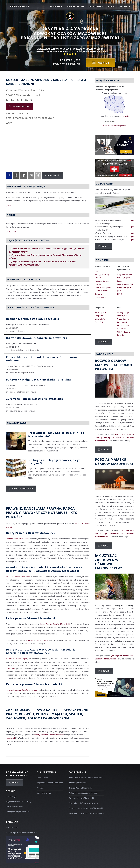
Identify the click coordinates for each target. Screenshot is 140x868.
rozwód (26, 714)
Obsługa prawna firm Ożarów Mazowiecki (86, 808)
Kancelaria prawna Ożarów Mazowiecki (34, 684)
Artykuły (125, 7)
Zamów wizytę (21, 106)
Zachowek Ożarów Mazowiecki (81, 798)
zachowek (16, 718)
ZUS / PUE (99, 322)
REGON (120, 294)
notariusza (10, 668)
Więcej (105, 246)
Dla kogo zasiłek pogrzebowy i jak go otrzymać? (54, 462)
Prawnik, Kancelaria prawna (34, 508)
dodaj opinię (12, 232)
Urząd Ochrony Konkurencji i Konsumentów (123, 322)
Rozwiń (106, 671)
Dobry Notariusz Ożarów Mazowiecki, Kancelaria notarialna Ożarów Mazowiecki (41, 651)
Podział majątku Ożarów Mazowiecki (83, 793)
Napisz (104, 63)
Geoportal (99, 316)
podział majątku (52, 714)
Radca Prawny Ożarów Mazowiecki (55, 624)
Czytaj (105, 450)
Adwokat (31, 513)
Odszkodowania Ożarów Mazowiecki (83, 803)
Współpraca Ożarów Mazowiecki (50, 783)
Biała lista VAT (101, 319)
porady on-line (76, 7)
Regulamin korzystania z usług (19, 802)
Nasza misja (11, 796)
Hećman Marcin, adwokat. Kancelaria (33, 319)
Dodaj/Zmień (52, 175)
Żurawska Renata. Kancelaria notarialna (35, 399)
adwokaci (79, 524)
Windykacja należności (78, 783)
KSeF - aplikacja (101, 312)
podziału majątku (57, 735)
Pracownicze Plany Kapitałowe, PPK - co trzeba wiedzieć (56, 434)
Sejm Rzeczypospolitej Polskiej (102, 274)
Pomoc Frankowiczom (48, 718)
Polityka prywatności (14, 807)
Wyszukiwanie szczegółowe (114, 126)
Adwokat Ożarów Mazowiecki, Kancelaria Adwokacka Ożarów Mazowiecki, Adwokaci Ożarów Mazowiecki (44, 569)
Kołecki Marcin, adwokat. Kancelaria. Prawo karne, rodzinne (42, 359)
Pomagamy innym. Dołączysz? (18, 812)
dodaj (111, 7)
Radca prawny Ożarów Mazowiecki (31, 618)
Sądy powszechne (124, 274)
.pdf (132, 220)
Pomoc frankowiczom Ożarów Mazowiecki (86, 778)
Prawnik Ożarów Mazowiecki (18, 539)
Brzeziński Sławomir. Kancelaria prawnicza (37, 338)
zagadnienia (55, 7)
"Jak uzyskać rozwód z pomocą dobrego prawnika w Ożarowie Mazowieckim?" (114, 437)
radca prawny (42, 640)
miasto (126, 116)
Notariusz (58, 513)
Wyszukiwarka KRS (125, 284)
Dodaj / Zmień (42, 778)
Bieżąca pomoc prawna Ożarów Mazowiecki (86, 813)
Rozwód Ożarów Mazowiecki (80, 788)
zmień (9, 206)
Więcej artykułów (23, 489)
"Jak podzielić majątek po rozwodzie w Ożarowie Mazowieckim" (114, 534)
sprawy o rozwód (41, 735)
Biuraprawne (19, 6)
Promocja (41, 788)
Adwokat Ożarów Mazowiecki (18, 577)
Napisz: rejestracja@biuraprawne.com (21, 833)
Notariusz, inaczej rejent (17, 659)
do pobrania (96, 7)
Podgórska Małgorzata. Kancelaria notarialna (38, 379)
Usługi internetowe (45, 793)
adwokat (30, 640)
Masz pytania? (12, 827)
